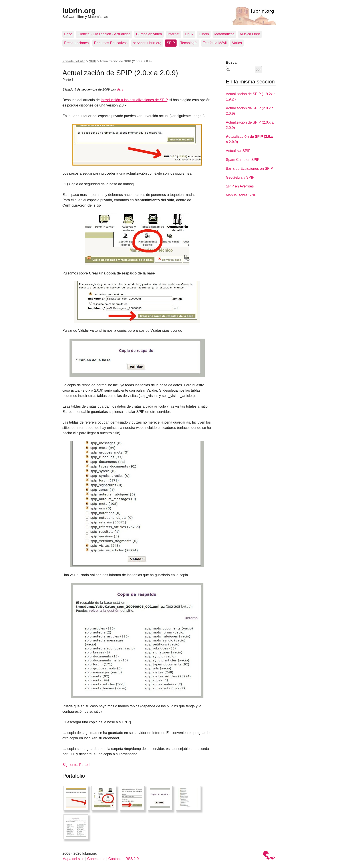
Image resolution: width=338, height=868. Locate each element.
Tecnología (189, 43)
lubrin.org (79, 11)
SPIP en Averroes (240, 186)
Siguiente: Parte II (77, 765)
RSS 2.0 (132, 859)
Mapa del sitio (73, 859)
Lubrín (204, 34)
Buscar (232, 62)
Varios (237, 43)
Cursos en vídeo (149, 34)
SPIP (171, 43)
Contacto (115, 859)
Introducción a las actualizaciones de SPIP (134, 100)
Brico (68, 34)
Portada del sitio (74, 61)
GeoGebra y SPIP (240, 177)
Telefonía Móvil (215, 43)
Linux (189, 34)
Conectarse (96, 859)
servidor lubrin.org (147, 43)
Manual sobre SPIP (241, 195)
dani (120, 89)
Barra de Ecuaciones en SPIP (249, 169)
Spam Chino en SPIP (243, 160)
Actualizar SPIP (238, 151)
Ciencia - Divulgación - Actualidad (104, 34)
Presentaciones (76, 43)
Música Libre (250, 34)
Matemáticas (224, 34)
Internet (173, 34)
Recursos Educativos (111, 43)
